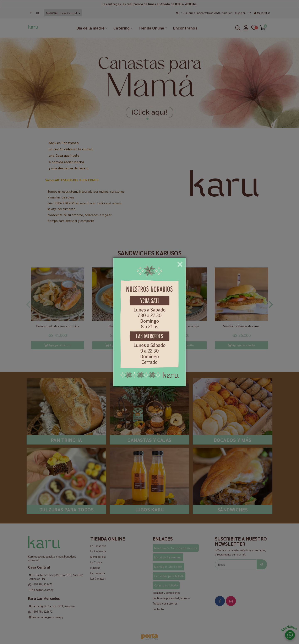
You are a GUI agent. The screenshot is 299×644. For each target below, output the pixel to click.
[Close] (180, 263)
